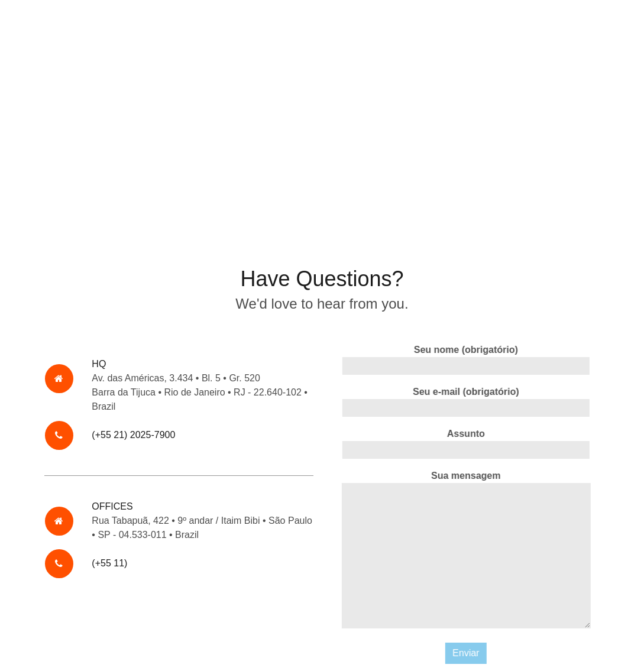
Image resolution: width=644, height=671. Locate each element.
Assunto (467, 444)
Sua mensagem (467, 552)
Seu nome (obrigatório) (467, 360)
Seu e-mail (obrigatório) (467, 402)
